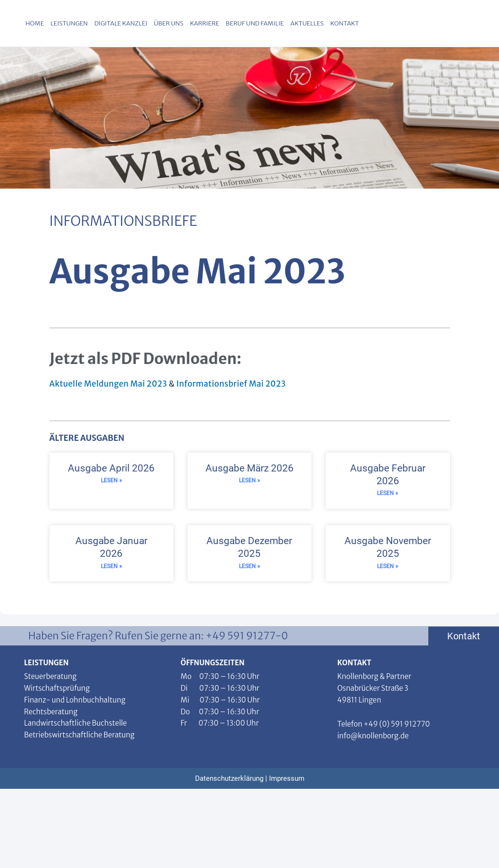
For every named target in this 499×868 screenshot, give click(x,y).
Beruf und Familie (255, 23)
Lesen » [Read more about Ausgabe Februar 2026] (388, 494)
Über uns (168, 23)
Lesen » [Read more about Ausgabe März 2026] (249, 481)
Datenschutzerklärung (229, 779)
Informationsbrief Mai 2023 (231, 384)
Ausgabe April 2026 (111, 468)
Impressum (287, 779)
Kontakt (345, 23)
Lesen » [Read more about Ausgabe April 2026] (111, 481)
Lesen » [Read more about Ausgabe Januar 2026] (111, 567)
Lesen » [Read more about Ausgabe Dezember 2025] (249, 567)
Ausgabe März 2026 (249, 468)
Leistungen (69, 23)
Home (35, 23)
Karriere (205, 23)
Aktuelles (307, 23)
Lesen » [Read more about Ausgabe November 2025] (388, 567)
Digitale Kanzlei (121, 23)
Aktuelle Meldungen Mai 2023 (109, 384)
